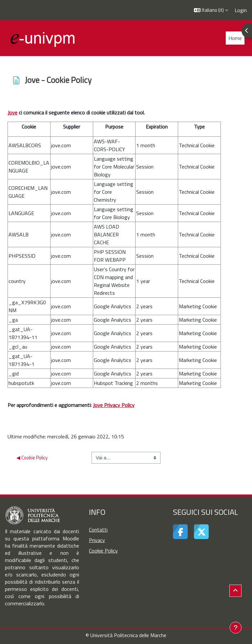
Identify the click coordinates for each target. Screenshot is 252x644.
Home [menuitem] (235, 38)
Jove (12, 112)
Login (241, 10)
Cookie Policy (103, 551)
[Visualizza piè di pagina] (236, 628)
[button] (211, 10)
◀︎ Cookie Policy (32, 458)
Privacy (97, 540)
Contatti (98, 530)
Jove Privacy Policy (114, 405)
